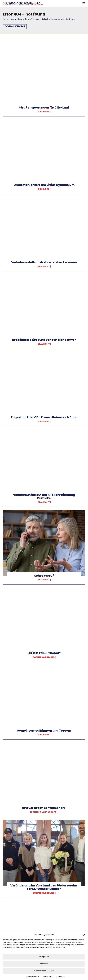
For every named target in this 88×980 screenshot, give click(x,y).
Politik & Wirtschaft (44, 812)
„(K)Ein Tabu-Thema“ (44, 653)
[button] (84, 935)
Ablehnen (44, 964)
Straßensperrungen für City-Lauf (44, 108)
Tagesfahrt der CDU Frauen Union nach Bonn (44, 417)
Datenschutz (47, 976)
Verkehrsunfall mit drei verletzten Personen (44, 262)
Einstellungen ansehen (44, 971)
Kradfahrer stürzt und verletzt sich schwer (44, 340)
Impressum (60, 976)
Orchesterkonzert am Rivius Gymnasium (44, 185)
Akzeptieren (44, 957)
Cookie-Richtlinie (33, 976)
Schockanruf (44, 576)
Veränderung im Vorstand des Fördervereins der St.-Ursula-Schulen (44, 887)
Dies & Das (44, 112)
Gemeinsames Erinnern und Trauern (44, 731)
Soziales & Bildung (44, 657)
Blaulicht (44, 266)
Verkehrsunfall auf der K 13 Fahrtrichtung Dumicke (44, 497)
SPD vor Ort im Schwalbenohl (44, 808)
